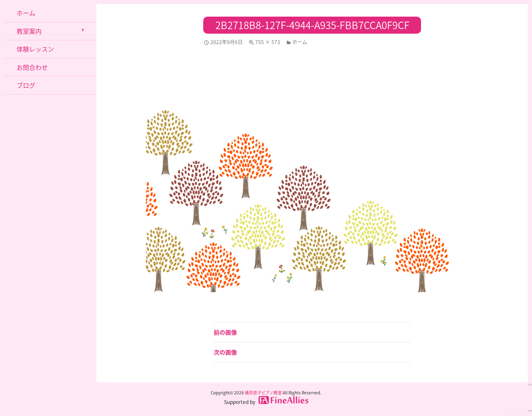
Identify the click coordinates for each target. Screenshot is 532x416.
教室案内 (29, 31)
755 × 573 (268, 42)
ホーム (300, 42)
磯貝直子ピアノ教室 (263, 393)
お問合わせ (32, 67)
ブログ (26, 85)
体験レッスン (35, 49)
